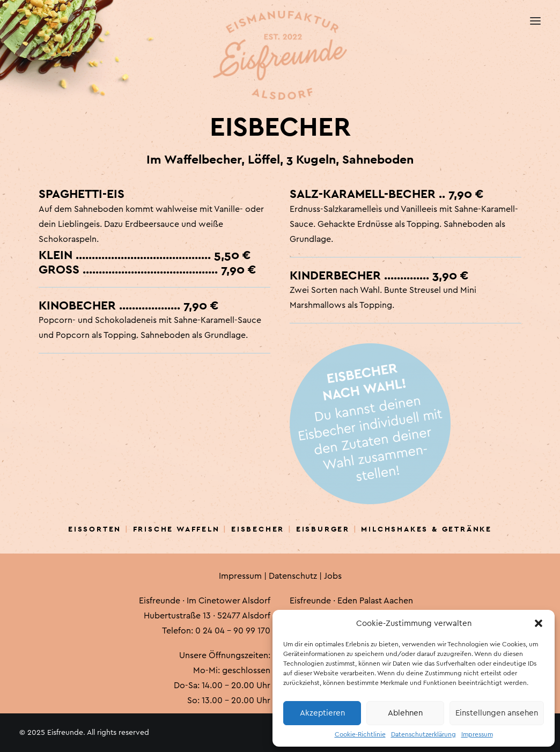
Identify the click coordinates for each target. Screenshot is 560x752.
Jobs (333, 576)
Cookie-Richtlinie (360, 734)
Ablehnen (405, 713)
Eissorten (95, 529)
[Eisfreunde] (20, 22)
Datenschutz (293, 576)
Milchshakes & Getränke (426, 529)
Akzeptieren (322, 713)
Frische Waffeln (176, 529)
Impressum (477, 734)
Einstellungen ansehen (497, 713)
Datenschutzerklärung (423, 734)
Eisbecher (258, 529)
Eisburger (323, 529)
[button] (539, 623)
